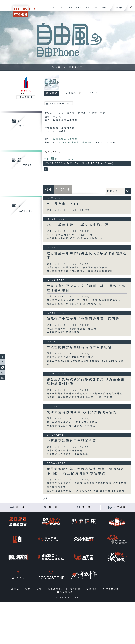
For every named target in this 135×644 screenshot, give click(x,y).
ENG (117, 8)
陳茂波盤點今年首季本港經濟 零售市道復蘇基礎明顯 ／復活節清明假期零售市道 (86, 471)
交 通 (20, 507)
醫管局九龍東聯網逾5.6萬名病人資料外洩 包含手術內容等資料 (86, 491)
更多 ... (46, 499)
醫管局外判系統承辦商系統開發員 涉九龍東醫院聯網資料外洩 (85, 394)
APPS (95, 9)
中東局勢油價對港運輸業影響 (72, 441)
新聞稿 (16, 589)
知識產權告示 (56, 589)
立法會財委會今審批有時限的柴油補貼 (79, 347)
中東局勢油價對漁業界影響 (63, 332)
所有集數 (52, 93)
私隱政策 (92, 589)
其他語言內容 (66, 592)
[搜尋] (131, 7)
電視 (54, 9)
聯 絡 (86, 507)
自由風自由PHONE (60, 159)
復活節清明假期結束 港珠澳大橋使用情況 (82, 412)
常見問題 (76, 589)
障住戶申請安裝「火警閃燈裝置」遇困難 (72, 329)
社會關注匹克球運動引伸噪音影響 (67, 454)
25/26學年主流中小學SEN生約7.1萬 (78, 225)
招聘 (29, 589)
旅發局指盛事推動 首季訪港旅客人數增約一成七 (76, 239)
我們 (103, 9)
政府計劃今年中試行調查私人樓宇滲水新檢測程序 (77, 268)
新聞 (70, 9)
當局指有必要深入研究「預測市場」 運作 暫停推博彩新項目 (84, 300)
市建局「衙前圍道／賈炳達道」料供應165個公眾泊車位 (81, 397)
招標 (40, 589)
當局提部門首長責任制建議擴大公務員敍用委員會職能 (80, 271)
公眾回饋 (120, 507)
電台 (62, 9)
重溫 (87, 9)
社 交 (54, 507)
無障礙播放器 (112, 589)
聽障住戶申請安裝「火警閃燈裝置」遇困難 (83, 319)
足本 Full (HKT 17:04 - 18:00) (68, 210)
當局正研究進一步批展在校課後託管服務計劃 (74, 304)
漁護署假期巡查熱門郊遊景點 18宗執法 (71, 426)
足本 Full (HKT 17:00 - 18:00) (68, 231)
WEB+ (78, 9)
